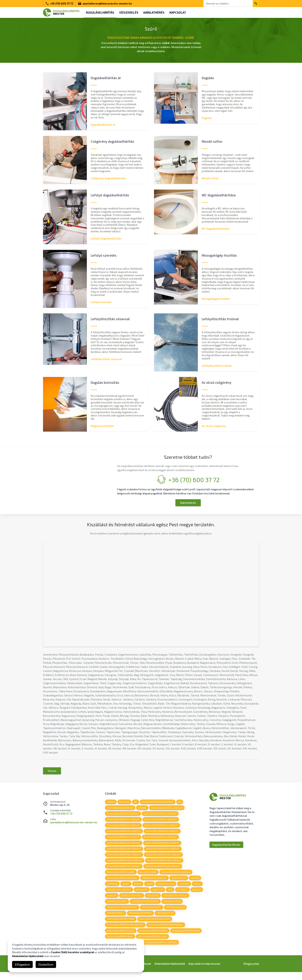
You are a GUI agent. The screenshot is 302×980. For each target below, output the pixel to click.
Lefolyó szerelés (101, 302)
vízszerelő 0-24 (190, 920)
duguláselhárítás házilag (177, 878)
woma (110, 896)
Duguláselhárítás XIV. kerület (124, 854)
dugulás (125, 806)
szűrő (150, 890)
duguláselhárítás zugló (121, 938)
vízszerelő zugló (117, 920)
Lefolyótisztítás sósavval (106, 360)
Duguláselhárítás (100, 12)
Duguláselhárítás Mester (226, 848)
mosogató (154, 896)
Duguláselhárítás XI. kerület (161, 842)
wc (136, 806)
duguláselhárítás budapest (159, 806)
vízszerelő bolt (140, 920)
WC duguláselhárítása (215, 229)
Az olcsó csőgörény (214, 427)
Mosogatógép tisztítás (216, 299)
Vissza (52, 774)
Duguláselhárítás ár (103, 124)
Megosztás (251, 972)
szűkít (126, 890)
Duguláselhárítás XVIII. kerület (125, 866)
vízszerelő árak (116, 914)
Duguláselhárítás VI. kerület (124, 830)
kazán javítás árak (146, 902)
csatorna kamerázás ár (120, 812)
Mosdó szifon (210, 178)
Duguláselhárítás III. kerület (161, 818)
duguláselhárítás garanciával (166, 932)
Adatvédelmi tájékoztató (28, 956)
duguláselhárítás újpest (154, 938)
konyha (111, 902)
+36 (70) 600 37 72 (59, 3)
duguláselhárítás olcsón (153, 944)
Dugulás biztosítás (102, 427)
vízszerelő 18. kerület (155, 884)
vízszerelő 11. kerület (119, 908)
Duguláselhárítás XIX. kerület (165, 866)
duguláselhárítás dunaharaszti (125, 932)
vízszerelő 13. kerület (131, 896)
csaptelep (170, 896)
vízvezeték (167, 902)
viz (181, 806)
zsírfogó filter (167, 890)
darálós (125, 902)
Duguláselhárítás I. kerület (168, 812)
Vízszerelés (130, 12)
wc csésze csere (148, 878)
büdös (139, 890)
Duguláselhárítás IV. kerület (124, 824)
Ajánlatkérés (156, 12)
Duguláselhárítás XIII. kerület (163, 848)
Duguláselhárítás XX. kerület (124, 872)
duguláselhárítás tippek (121, 926)
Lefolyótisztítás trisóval (217, 366)
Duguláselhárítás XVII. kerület (164, 860)
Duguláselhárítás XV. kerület (163, 854)
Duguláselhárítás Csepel (121, 878)
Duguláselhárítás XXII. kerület (163, 872)
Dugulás (207, 118)
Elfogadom (22, 964)
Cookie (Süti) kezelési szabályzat (73, 952)
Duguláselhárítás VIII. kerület (124, 836)
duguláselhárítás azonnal (122, 884)
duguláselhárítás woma (187, 938)
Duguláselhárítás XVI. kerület (124, 860)
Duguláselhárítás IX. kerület (163, 836)
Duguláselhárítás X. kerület (123, 842)
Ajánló (111, 806)
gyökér (143, 812)
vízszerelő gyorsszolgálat (145, 914)
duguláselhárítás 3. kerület (161, 950)
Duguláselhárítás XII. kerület (124, 848)
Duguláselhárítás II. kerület (123, 818)
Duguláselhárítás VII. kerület (162, 830)
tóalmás (186, 890)
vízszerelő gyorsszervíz (174, 908)
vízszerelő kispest (146, 908)
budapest (196, 896)
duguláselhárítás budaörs (155, 926)
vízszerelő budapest (165, 920)
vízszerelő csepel (175, 914)
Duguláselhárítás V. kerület (161, 824)
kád (183, 896)
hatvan (196, 884)
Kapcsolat (180, 12)
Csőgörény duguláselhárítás (108, 178)
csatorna (112, 890)
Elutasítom (46, 964)
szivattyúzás (180, 884)
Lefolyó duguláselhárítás (106, 239)
